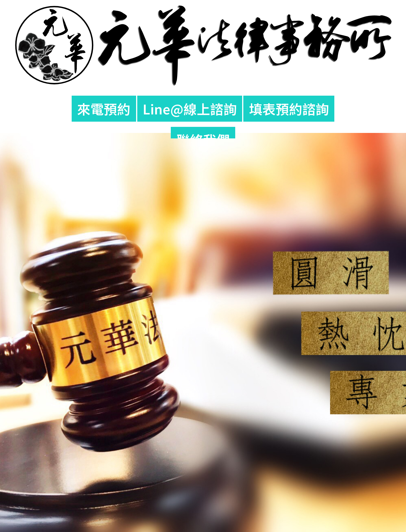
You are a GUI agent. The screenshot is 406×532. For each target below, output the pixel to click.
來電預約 (104, 109)
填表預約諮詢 (289, 109)
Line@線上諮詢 (190, 109)
